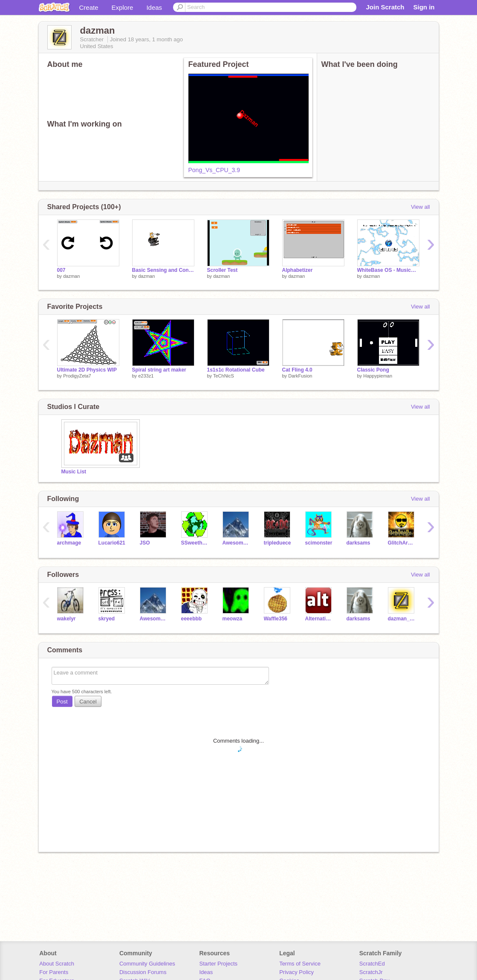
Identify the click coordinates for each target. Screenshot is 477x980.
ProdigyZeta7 (77, 376)
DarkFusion (300, 376)
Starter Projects (219, 964)
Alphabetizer (298, 270)
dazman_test (402, 619)
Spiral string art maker (159, 370)
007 (61, 270)
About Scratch (57, 964)
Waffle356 (276, 619)
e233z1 (146, 376)
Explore (123, 7)
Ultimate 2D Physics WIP (87, 370)
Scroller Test (223, 270)
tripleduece (278, 543)
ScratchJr (371, 972)
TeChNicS (224, 376)
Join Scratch (385, 7)
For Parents (54, 972)
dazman (71, 276)
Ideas (154, 7)
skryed (107, 619)
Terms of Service (300, 964)
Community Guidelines (147, 964)
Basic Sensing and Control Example (163, 270)
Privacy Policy (296, 972)
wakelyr (66, 619)
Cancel (88, 702)
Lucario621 (112, 543)
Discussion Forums (143, 972)
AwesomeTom (237, 543)
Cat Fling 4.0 (297, 370)
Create (89, 7)
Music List (74, 472)
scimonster (319, 543)
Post (62, 702)
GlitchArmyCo (402, 543)
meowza (233, 619)
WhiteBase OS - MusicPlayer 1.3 (388, 270)
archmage (69, 543)
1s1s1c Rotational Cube (236, 370)
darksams (358, 543)
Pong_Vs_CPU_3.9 (214, 170)
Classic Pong (373, 370)
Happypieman (378, 376)
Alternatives (319, 619)
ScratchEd (372, 964)
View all (421, 207)
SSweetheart (195, 543)
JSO (145, 543)
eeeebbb (192, 619)
